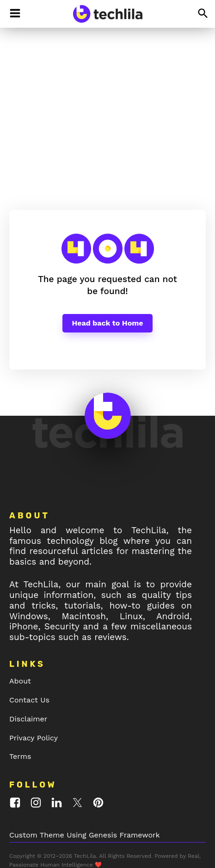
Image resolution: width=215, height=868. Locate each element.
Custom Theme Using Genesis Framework (85, 787)
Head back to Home (107, 275)
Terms (20, 708)
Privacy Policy (34, 690)
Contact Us (29, 652)
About (20, 633)
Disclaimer (28, 671)
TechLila (33, 132)
